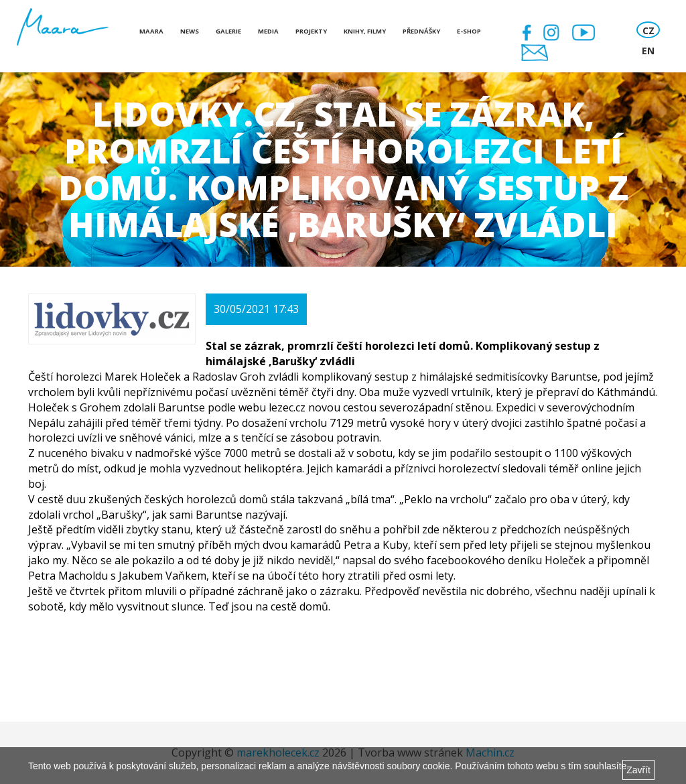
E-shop (469, 31)
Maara (151, 31)
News (190, 31)
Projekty (311, 31)
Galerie (228, 31)
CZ (648, 30)
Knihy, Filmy (365, 31)
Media (268, 31)
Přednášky (421, 31)
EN (648, 51)
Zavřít (638, 770)
